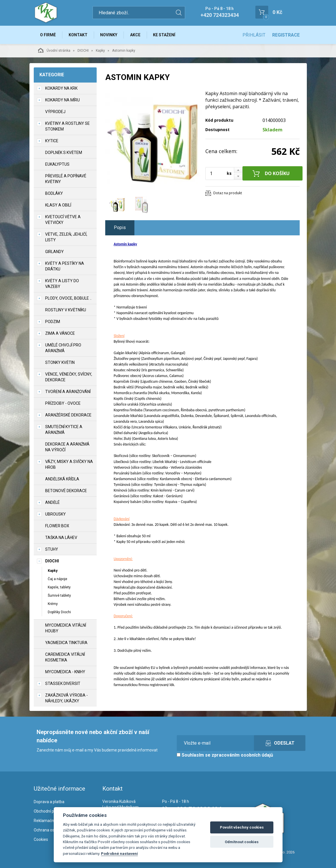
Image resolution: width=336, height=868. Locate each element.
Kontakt (78, 35)
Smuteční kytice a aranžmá (64, 430)
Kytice (52, 141)
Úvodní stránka (54, 50)
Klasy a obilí (58, 205)
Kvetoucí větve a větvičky (63, 220)
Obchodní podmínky (52, 811)
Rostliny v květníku (66, 310)
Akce (136, 35)
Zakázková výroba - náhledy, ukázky (66, 698)
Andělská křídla (62, 479)
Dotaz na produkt (228, 193)
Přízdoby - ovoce (63, 403)
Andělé (52, 502)
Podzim (53, 322)
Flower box (57, 526)
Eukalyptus (57, 164)
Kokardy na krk (61, 88)
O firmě (48, 35)
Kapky (100, 51)
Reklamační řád (48, 821)
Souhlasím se (225, 755)
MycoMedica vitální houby (66, 628)
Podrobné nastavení (119, 853)
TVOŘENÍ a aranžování (68, 392)
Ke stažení (165, 35)
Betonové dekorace (66, 491)
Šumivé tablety (59, 596)
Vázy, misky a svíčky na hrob (69, 464)
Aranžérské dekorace (68, 415)
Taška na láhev (61, 538)
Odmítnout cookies (242, 842)
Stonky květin (60, 362)
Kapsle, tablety (59, 587)
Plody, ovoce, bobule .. (68, 298)
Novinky (109, 35)
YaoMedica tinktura (66, 643)
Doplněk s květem (64, 153)
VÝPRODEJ (55, 112)
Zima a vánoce (60, 333)
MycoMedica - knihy (65, 672)
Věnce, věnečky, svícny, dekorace (69, 377)
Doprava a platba (49, 802)
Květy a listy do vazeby (62, 284)
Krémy (53, 604)
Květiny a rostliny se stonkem (67, 126)
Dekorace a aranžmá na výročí (67, 447)
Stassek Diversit (63, 684)
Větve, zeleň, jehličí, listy (66, 237)
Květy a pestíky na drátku (65, 266)
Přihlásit (254, 35)
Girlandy (54, 252)
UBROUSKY (55, 514)
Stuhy (52, 549)
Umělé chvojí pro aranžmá (63, 348)
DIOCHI (83, 51)
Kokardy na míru (62, 100)
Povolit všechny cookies (242, 827)
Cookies (41, 839)
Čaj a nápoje (57, 579)
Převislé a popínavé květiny (66, 179)
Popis (120, 228)
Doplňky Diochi (59, 612)
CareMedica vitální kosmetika (65, 657)
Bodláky (54, 193)
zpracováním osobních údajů (242, 755)
